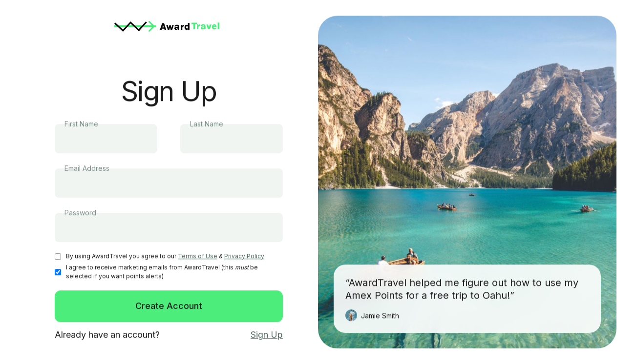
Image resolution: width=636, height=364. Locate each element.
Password (80, 213)
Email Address (87, 169)
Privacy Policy (244, 256)
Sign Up (267, 335)
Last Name (207, 124)
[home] (169, 26)
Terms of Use (198, 256)
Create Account (169, 306)
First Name (81, 124)
